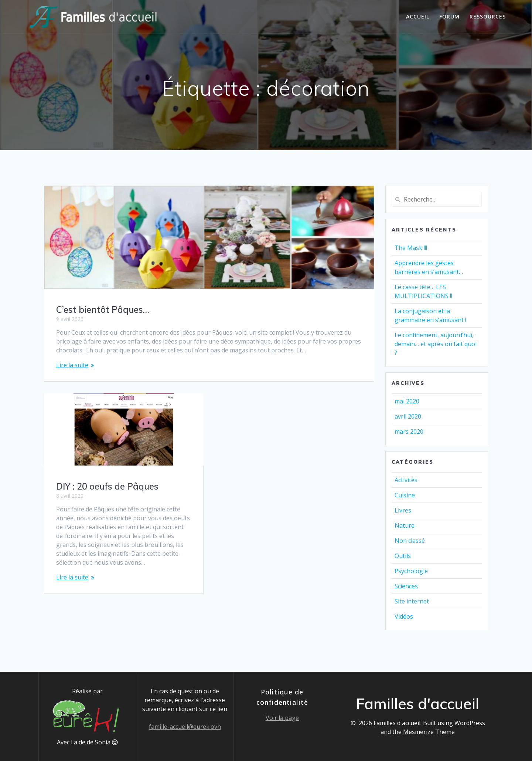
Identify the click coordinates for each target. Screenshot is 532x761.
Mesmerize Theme (429, 732)
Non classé (410, 541)
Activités (406, 480)
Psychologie (411, 571)
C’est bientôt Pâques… (103, 310)
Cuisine (405, 495)
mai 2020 (407, 401)
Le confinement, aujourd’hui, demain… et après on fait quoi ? (436, 344)
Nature (405, 525)
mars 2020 (409, 432)
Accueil (418, 16)
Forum (449, 16)
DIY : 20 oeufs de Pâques (107, 479)
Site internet (412, 601)
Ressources (488, 16)
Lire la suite (72, 365)
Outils (403, 556)
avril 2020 (408, 416)
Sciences (406, 586)
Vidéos (404, 616)
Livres (403, 510)
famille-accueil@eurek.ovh (185, 727)
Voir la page (282, 718)
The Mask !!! (411, 248)
